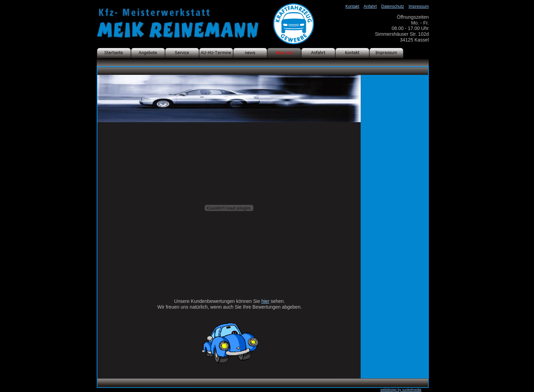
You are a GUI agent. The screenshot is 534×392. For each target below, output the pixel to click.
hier (265, 301)
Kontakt (352, 6)
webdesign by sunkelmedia (401, 390)
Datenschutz (393, 6)
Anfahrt (370, 6)
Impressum (419, 6)
